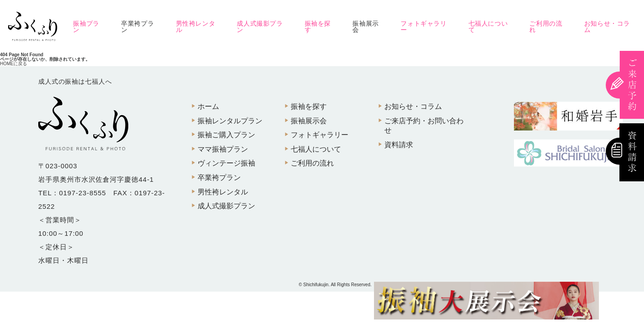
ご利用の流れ (546, 27)
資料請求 (399, 145)
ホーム (208, 106)
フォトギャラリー (423, 27)
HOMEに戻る (14, 64)
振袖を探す (318, 27)
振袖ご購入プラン (226, 135)
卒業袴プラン (137, 27)
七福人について (488, 27)
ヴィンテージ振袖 (226, 163)
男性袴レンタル (196, 27)
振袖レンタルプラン (230, 121)
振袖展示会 (365, 27)
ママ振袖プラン (223, 149)
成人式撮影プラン (260, 27)
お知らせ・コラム (607, 27)
